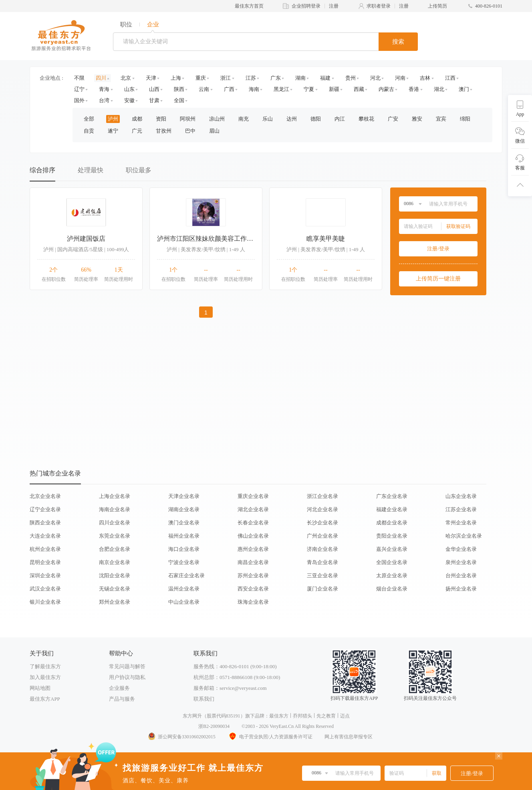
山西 (154, 89)
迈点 (345, 716)
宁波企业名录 (184, 562)
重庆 (201, 78)
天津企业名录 (184, 496)
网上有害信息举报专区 (349, 737)
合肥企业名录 (115, 549)
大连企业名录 (45, 536)
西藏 (359, 89)
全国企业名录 (392, 562)
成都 (137, 119)
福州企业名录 (184, 536)
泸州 (113, 119)
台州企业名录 (461, 575)
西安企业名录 (253, 589)
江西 (450, 78)
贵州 (351, 78)
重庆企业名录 (253, 496)
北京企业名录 (45, 496)
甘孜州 (164, 131)
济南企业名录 (322, 549)
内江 (340, 119)
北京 (126, 78)
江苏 (251, 78)
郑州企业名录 (115, 602)
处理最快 (91, 170)
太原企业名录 (392, 575)
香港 (414, 89)
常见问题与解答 (127, 666)
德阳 (316, 119)
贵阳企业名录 (392, 536)
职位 (126, 24)
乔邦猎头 (302, 716)
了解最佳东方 (45, 666)
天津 (151, 78)
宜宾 (441, 119)
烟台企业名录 (392, 589)
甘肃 (154, 100)
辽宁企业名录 (45, 509)
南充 (244, 119)
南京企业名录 (115, 562)
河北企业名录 (322, 509)
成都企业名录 (392, 523)
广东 (276, 78)
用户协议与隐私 (127, 677)
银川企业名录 (45, 602)
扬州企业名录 (461, 589)
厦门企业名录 (322, 589)
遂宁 (113, 131)
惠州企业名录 (253, 549)
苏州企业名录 (253, 575)
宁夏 (309, 89)
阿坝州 (188, 119)
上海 (176, 78)
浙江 (226, 78)
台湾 (104, 100)
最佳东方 (279, 716)
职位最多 (139, 170)
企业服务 (119, 688)
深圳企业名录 (45, 575)
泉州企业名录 (461, 562)
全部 (89, 119)
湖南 (300, 78)
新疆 (334, 89)
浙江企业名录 (322, 496)
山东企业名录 (461, 496)
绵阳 (465, 119)
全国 (179, 100)
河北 (375, 78)
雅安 (417, 119)
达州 (292, 119)
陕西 (179, 89)
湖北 (439, 89)
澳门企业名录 (184, 523)
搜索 (398, 42)
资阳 (161, 119)
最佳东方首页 (249, 6)
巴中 (190, 131)
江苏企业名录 (461, 509)
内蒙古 (386, 89)
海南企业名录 (115, 509)
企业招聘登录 (306, 6)
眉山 (214, 131)
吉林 (425, 78)
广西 (229, 89)
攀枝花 (366, 119)
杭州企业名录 (45, 549)
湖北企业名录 (253, 509)
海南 (254, 89)
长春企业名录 (253, 523)
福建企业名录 (392, 509)
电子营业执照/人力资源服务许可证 (270, 737)
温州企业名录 (184, 589)
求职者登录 (379, 6)
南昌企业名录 (253, 562)
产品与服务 (122, 699)
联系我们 (204, 699)
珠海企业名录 (253, 602)
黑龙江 (281, 89)
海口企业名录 (184, 549)
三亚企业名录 (322, 575)
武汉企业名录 (45, 589)
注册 (334, 6)
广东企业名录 (392, 496)
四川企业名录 (115, 523)
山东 (129, 89)
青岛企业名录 (322, 562)
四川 (101, 78)
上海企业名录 (115, 496)
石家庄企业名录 (186, 575)
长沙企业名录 (322, 523)
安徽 (129, 100)
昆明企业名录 (45, 562)
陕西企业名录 (45, 523)
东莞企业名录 (115, 536)
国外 (79, 100)
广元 (137, 131)
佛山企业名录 (253, 536)
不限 (79, 78)
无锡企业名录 (115, 589)
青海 (104, 89)
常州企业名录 (461, 523)
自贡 (89, 131)
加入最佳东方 (45, 677)
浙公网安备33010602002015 (181, 737)
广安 (393, 119)
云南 (204, 89)
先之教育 (326, 716)
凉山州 (217, 119)
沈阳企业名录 (115, 575)
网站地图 (40, 688)
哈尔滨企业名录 (464, 536)
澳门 (464, 89)
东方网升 (192, 716)
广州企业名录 (322, 536)
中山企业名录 (184, 602)
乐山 (268, 119)
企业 (153, 24)
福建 (325, 78)
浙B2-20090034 (214, 726)
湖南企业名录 (184, 509)
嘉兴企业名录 (392, 549)
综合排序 (42, 170)
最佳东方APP (45, 699)
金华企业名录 (461, 549)
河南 (400, 78)
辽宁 (79, 89)
